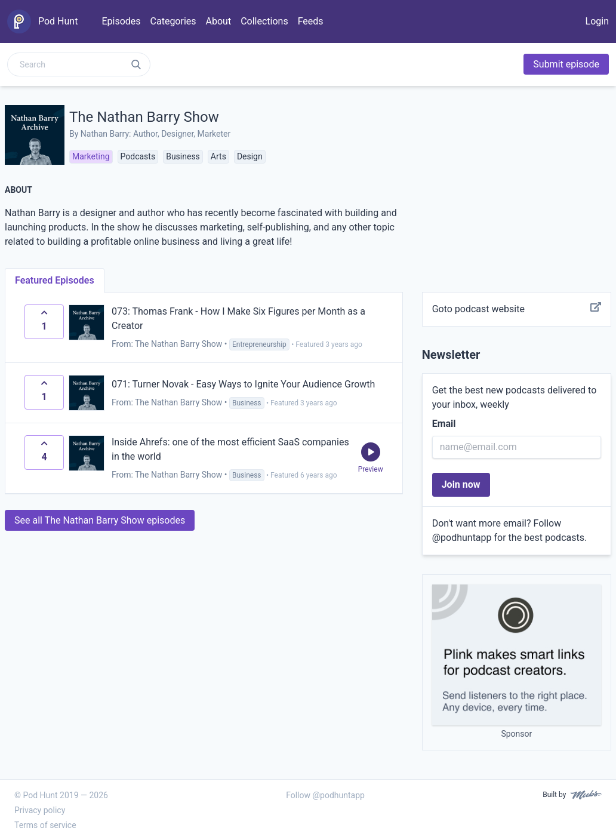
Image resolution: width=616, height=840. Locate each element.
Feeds (311, 21)
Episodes (121, 21)
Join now (461, 484)
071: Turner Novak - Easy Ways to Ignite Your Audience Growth (243, 384)
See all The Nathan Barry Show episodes (100, 520)
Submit (566, 64)
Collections (264, 21)
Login (597, 21)
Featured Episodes (55, 280)
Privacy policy (40, 810)
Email (444, 424)
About (219, 21)
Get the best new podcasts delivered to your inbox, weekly (515, 397)
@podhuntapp (462, 538)
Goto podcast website (517, 309)
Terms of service (45, 825)
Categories (173, 21)
